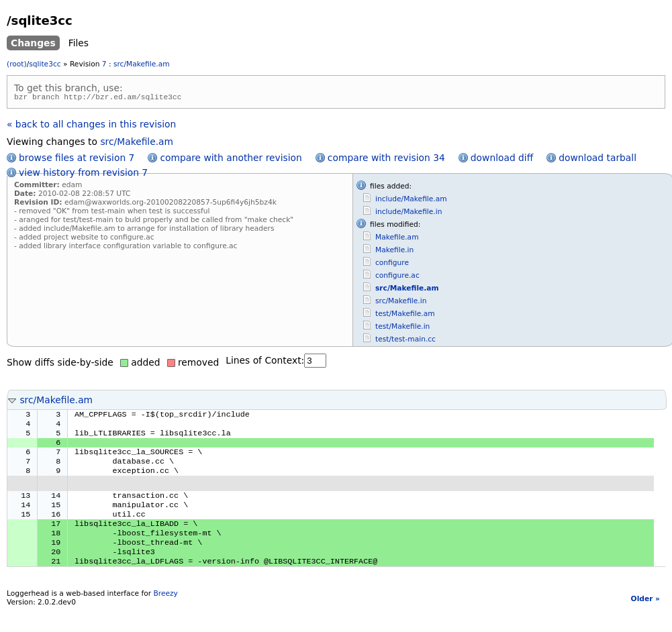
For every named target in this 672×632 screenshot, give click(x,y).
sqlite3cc (45, 64)
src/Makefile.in (401, 303)
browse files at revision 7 (77, 160)
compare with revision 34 (386, 160)
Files (79, 43)
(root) (17, 64)
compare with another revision (231, 160)
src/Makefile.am (142, 64)
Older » (645, 621)
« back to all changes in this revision (91, 126)
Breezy (165, 616)
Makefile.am (397, 239)
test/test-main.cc (405, 341)
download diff (502, 160)
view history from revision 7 (83, 174)
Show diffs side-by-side (60, 364)
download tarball (597, 160)
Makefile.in (394, 252)
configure (392, 265)
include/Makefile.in (409, 214)
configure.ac (397, 277)
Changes (33, 43)
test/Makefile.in (402, 328)
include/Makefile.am (411, 201)
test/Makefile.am (405, 316)
